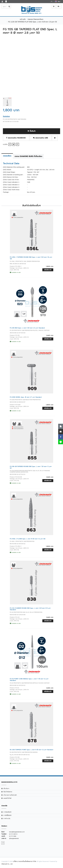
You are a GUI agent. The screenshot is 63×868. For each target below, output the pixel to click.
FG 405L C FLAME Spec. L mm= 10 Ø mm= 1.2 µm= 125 (28, 539)
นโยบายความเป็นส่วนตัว (10, 795)
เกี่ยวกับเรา (6, 789)
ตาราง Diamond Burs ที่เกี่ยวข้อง (28, 156)
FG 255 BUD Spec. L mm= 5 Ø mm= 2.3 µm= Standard (27, 328)
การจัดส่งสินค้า (7, 812)
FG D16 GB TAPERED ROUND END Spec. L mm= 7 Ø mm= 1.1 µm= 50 (31, 467)
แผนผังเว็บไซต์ (7, 798)
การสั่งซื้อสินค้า (8, 815)
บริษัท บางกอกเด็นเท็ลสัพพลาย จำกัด (25, 861)
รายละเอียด (7, 156)
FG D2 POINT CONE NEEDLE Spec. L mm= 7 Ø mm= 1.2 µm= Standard (29, 680)
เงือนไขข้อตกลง (8, 792)
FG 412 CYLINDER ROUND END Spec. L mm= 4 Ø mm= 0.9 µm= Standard (30, 609)
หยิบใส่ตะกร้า (48, 270)
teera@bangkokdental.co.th (17, 832)
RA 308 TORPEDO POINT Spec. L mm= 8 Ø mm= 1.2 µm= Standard (31, 750)
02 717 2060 (13, 836)
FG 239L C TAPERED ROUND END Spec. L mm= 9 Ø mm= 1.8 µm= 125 (31, 258)
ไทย (58, 1)
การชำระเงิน (7, 819)
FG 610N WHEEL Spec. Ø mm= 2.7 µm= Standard (26, 397)
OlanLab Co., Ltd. (7, 864)
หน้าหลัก (23, 19)
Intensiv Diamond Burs (35, 19)
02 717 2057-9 (13, 834)
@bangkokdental (14, 838)
